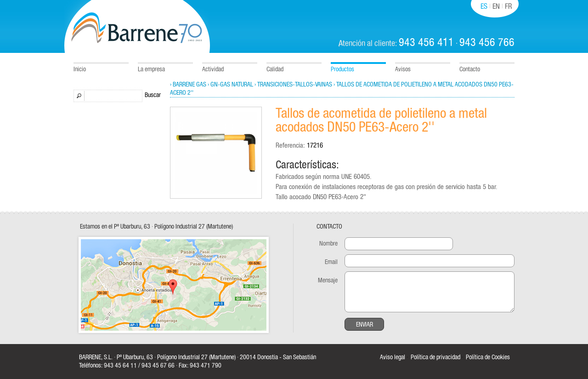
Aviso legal (393, 357)
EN (496, 6)
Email (331, 262)
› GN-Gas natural (230, 85)
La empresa (151, 69)
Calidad (275, 69)
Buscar (153, 95)
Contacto (470, 69)
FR (508, 6)
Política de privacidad (435, 357)
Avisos (403, 69)
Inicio (80, 69)
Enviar (365, 325)
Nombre (328, 244)
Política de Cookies (488, 357)
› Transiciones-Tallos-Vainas (293, 85)
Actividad (213, 69)
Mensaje (328, 281)
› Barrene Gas (188, 85)
